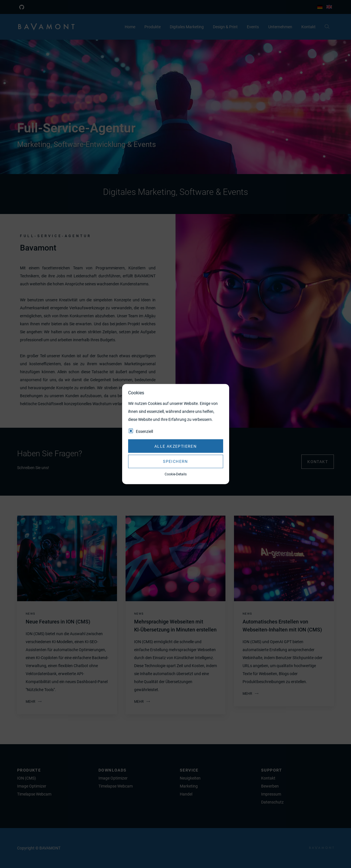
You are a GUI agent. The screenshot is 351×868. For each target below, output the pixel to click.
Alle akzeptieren (175, 446)
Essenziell (144, 431)
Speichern (175, 461)
